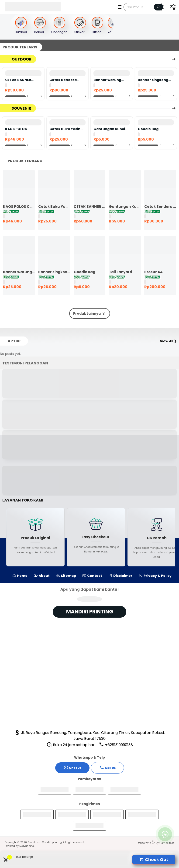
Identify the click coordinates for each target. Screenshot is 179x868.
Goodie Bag (148, 129)
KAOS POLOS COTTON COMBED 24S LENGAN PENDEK (23, 129)
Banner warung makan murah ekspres (107, 80)
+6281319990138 (116, 745)
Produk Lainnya (90, 314)
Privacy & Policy (155, 576)
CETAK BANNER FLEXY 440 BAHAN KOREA (20, 80)
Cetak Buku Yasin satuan (65, 129)
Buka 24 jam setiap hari (71, 745)
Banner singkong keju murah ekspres (156, 80)
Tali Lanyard (120, 272)
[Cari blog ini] (144, 7)
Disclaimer (120, 576)
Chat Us (72, 767)
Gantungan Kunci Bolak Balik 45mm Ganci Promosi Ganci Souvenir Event (109, 129)
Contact (92, 576)
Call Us (108, 767)
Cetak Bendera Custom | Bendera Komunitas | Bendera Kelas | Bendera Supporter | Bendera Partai (67, 80)
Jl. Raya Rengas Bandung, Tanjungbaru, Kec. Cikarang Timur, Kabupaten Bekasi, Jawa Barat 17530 (90, 736)
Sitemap (66, 576)
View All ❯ (168, 341)
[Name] (158, 7)
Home (20, 576)
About (42, 576)
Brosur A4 (153, 272)
